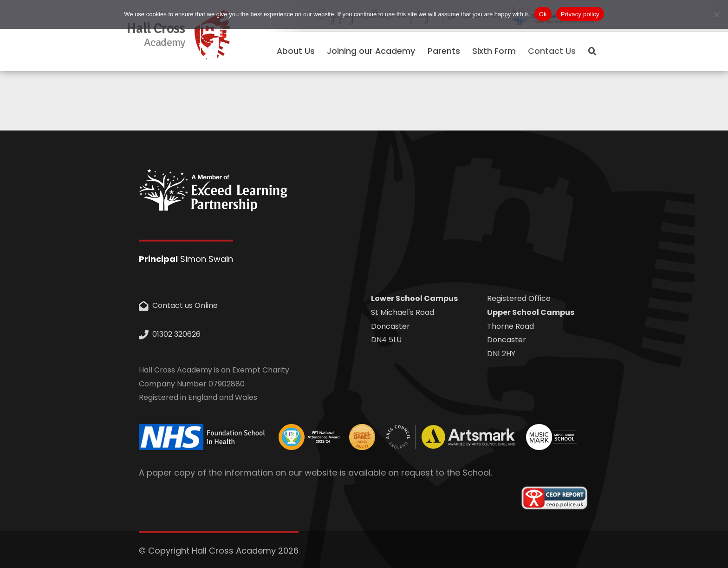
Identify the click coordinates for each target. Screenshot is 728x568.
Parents (444, 51)
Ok (543, 14)
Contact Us (552, 51)
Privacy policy (580, 14)
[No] (716, 14)
